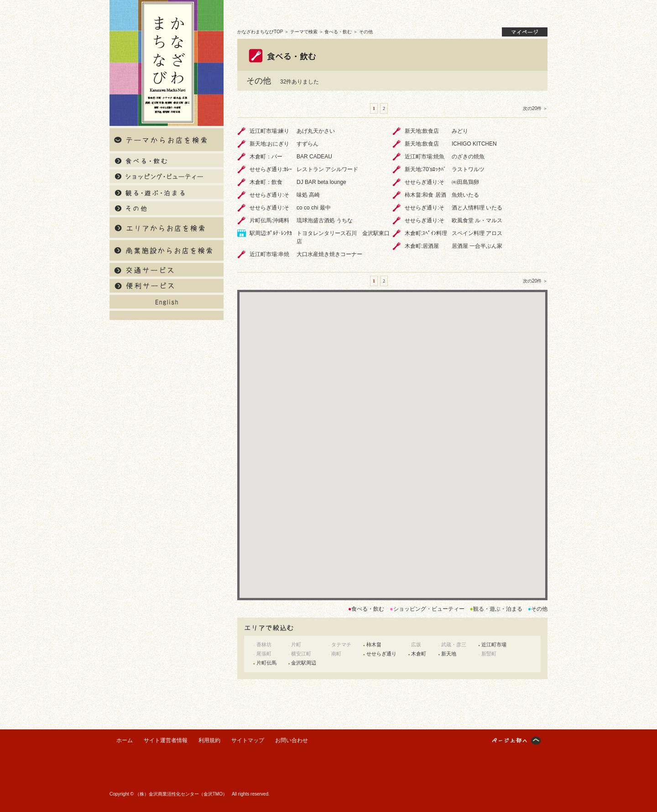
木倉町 (419, 654)
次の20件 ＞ (535, 108)
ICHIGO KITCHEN (474, 144)
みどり (460, 131)
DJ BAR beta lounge (321, 182)
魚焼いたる (465, 195)
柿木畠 (374, 644)
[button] (392, 433)
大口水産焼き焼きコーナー (329, 254)
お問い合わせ (292, 740)
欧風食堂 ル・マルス (477, 220)
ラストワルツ (468, 169)
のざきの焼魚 (468, 157)
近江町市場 (494, 644)
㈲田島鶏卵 (465, 182)
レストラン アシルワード (327, 169)
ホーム (125, 740)
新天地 (449, 654)
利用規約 (209, 740)
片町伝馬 (266, 663)
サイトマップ (248, 740)
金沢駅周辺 (304, 663)
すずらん (308, 144)
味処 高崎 (308, 195)
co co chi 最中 (314, 208)
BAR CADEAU (314, 157)
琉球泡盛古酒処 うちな (325, 220)
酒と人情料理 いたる (477, 208)
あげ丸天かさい (316, 131)
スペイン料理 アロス (477, 233)
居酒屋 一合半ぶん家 (477, 246)
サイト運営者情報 (166, 740)
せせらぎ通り (381, 654)
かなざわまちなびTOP (260, 32)
